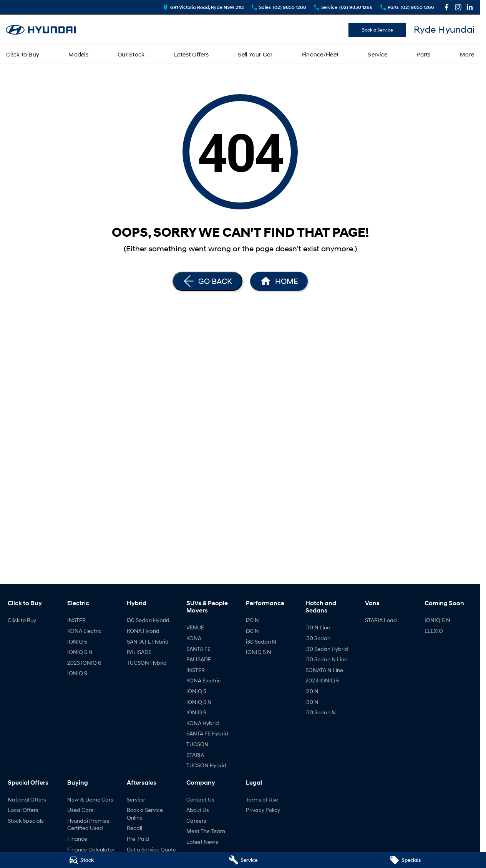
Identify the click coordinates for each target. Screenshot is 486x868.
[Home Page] (279, 281)
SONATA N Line (324, 670)
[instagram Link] (458, 7)
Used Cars (80, 810)
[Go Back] (207, 281)
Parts (423, 54)
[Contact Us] (203, 7)
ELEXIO (434, 631)
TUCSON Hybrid (147, 663)
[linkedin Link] (470, 7)
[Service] (243, 860)
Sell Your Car (255, 54)
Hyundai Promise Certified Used (88, 824)
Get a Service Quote (151, 849)
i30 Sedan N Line (326, 659)
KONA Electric (85, 631)
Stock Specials (26, 821)
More (467, 54)
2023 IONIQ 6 (84, 663)
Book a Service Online (145, 814)
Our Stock (131, 54)
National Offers (27, 799)
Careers (196, 821)
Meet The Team (206, 831)
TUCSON (197, 744)
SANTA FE (198, 649)
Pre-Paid (138, 839)
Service (377, 54)
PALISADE (139, 652)
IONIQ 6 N (437, 620)
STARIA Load (381, 620)
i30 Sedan (318, 638)
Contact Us (200, 799)
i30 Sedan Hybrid (148, 620)
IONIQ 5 (77, 641)
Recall (134, 828)
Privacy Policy (263, 810)
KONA (194, 638)
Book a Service (377, 30)
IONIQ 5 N (80, 652)
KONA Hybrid (143, 631)
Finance (77, 839)
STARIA (195, 755)
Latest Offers (191, 54)
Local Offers (23, 810)
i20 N (252, 620)
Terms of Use (262, 799)
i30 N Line (318, 627)
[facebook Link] (447, 7)
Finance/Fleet (320, 54)
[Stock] (81, 860)
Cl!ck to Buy (23, 54)
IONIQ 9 (77, 673)
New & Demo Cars (90, 799)
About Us (198, 810)
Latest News (202, 842)
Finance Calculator (91, 849)
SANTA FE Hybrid (148, 641)
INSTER (76, 620)
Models (78, 54)
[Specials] (405, 860)
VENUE (195, 627)
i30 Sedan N (261, 641)
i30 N (252, 631)
